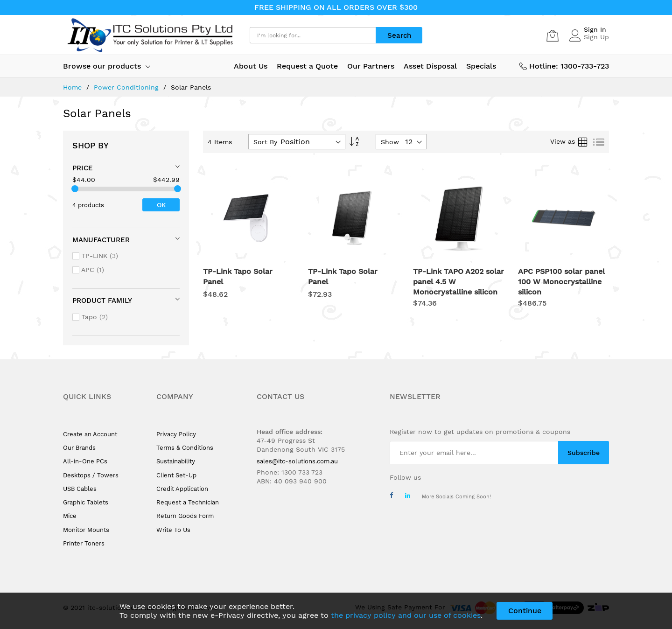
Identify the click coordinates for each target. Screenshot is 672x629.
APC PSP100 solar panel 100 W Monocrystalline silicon (561, 282)
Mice (70, 516)
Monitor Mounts (86, 530)
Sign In (595, 29)
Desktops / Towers (91, 475)
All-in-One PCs (85, 461)
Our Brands (79, 448)
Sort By (265, 142)
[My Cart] (553, 35)
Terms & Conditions (185, 448)
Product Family (102, 301)
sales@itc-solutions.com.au (297, 461)
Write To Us (173, 530)
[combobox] (313, 35)
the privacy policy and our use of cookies (406, 615)
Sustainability (176, 461)
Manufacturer (101, 240)
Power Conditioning (127, 87)
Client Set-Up (176, 475)
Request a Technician (188, 502)
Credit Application (182, 489)
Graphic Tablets (86, 502)
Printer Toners (84, 543)
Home (73, 87)
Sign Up (596, 37)
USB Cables (80, 489)
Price (83, 168)
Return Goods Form (185, 516)
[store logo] (149, 35)
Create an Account (90, 434)
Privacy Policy (176, 434)
